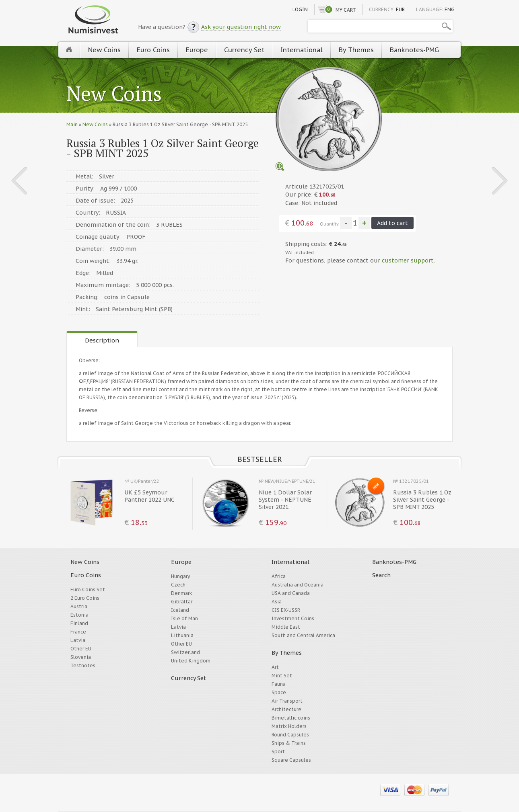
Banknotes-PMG (414, 50)
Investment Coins (293, 618)
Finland (79, 623)
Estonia (79, 615)
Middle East (286, 627)
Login (300, 9)
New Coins (104, 50)
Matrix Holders (289, 726)
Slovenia (81, 657)
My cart (346, 10)
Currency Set (244, 50)
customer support (408, 260)
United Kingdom (191, 661)
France (78, 632)
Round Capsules (290, 735)
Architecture (286, 709)
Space (279, 692)
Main (72, 124)
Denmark (182, 593)
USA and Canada (291, 593)
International (302, 50)
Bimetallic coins (291, 718)
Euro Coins (153, 50)
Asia (277, 602)
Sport (278, 752)
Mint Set (282, 676)
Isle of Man (184, 618)
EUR (400, 9)
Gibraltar (182, 602)
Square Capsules (291, 760)
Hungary (180, 576)
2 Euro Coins (85, 598)
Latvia (78, 640)
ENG (450, 9)
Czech (178, 585)
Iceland (180, 610)
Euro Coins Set (88, 590)
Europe (197, 50)
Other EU (81, 649)
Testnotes (83, 665)
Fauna (279, 684)
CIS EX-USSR (286, 610)
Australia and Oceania (298, 585)
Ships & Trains (289, 743)
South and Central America (303, 635)
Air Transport (287, 701)
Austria (79, 606)
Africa (279, 576)
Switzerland (185, 652)
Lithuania (182, 635)
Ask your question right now (241, 27)
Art (275, 667)
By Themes (356, 50)
